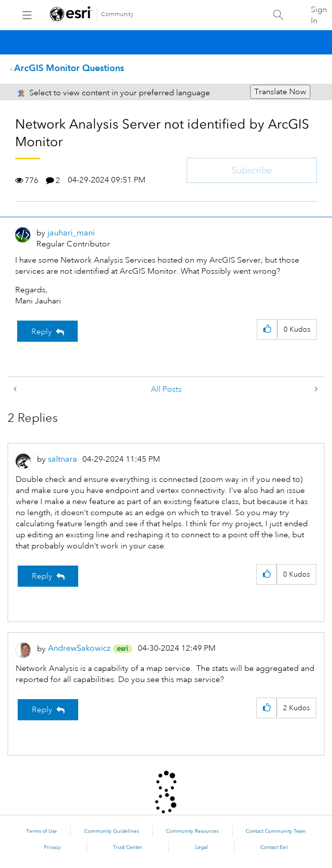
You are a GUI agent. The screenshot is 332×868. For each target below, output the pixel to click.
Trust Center (128, 847)
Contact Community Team (276, 831)
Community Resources (192, 831)
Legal (202, 847)
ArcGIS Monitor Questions (69, 68)
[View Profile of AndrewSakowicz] (79, 648)
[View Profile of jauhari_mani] (71, 233)
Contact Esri (274, 847)
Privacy (52, 847)
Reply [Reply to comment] (42, 576)
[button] (267, 329)
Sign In (319, 15)
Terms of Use (42, 831)
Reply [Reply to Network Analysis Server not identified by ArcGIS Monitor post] (42, 332)
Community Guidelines (112, 831)
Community (117, 14)
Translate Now (280, 92)
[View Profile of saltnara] (63, 459)
